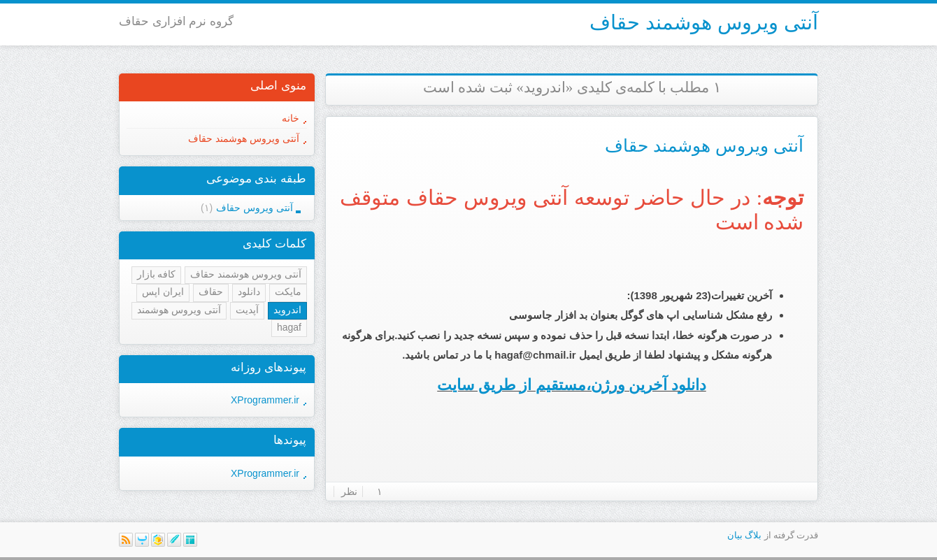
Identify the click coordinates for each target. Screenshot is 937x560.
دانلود (249, 292)
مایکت (288, 292)
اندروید (287, 310)
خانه (291, 118)
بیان (735, 535)
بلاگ (753, 535)
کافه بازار (157, 274)
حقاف (211, 292)
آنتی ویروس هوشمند (179, 310)
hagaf (289, 327)
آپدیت (247, 310)
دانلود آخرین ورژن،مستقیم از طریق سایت (572, 385)
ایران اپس (163, 292)
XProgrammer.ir (265, 400)
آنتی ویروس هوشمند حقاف (704, 22)
